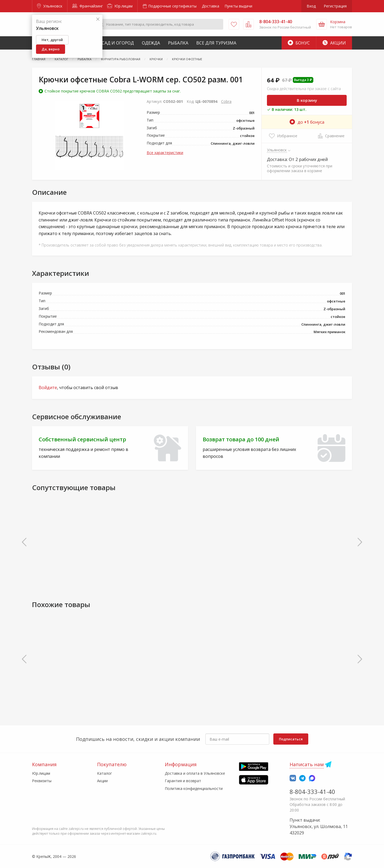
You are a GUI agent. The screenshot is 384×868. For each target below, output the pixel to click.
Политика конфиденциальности (194, 788)
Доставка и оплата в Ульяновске (195, 773)
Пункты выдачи (238, 6)
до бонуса (307, 122)
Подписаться (291, 739)
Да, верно (51, 49)
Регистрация (335, 6)
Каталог (105, 773)
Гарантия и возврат (183, 781)
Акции (334, 43)
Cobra (226, 101)
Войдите (48, 387)
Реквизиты (42, 781)
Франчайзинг (88, 6)
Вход (311, 6)
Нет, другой (52, 40)
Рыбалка (178, 43)
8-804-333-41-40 (312, 792)
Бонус (299, 43)
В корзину (307, 100)
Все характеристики (165, 153)
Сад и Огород (118, 43)
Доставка (211, 6)
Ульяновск (50, 6)
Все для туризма (216, 43)
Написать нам (307, 764)
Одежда (151, 43)
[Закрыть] (98, 19)
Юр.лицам (120, 6)
